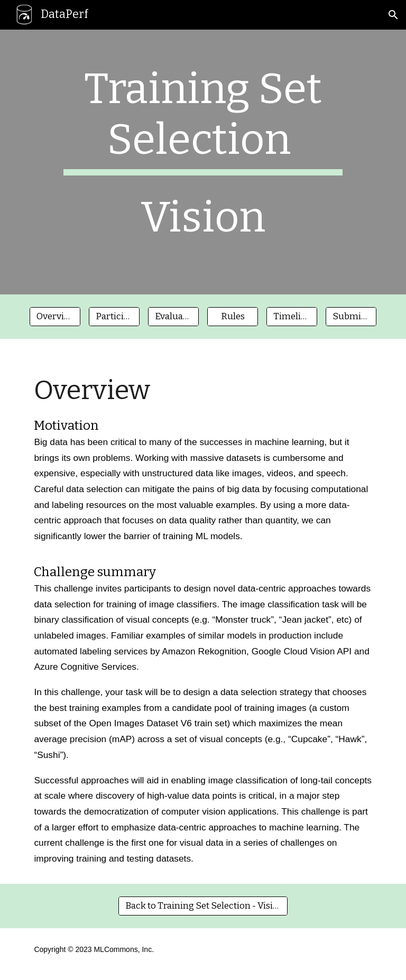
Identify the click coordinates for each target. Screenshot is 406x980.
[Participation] (114, 317)
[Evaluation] (173, 317)
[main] (203, 162)
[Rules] (232, 317)
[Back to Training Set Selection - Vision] (203, 906)
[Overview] (55, 317)
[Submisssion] (351, 317)
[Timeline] (292, 317)
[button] (393, 15)
